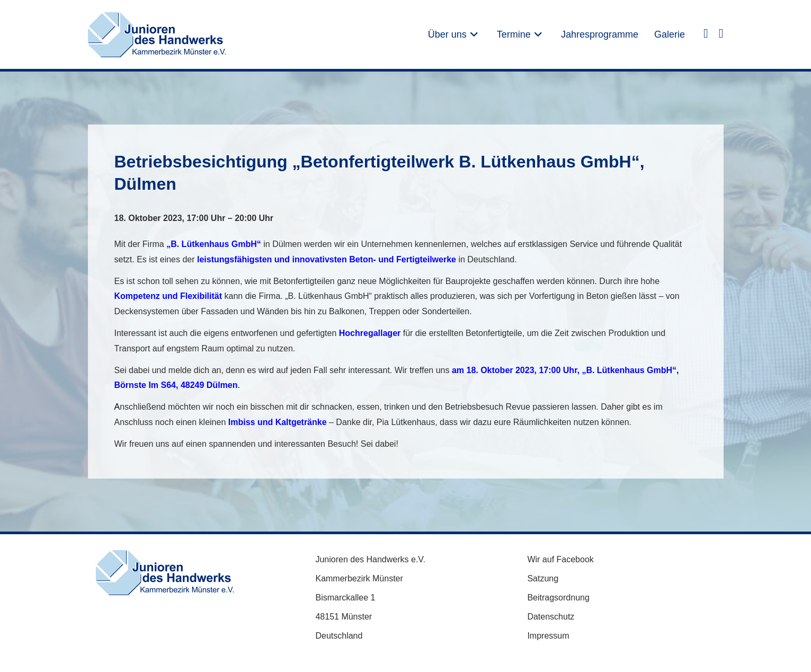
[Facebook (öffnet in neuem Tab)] (706, 33)
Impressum (548, 636)
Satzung (543, 578)
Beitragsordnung (558, 598)
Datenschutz (551, 617)
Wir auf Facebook (560, 559)
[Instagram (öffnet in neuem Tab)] (721, 33)
